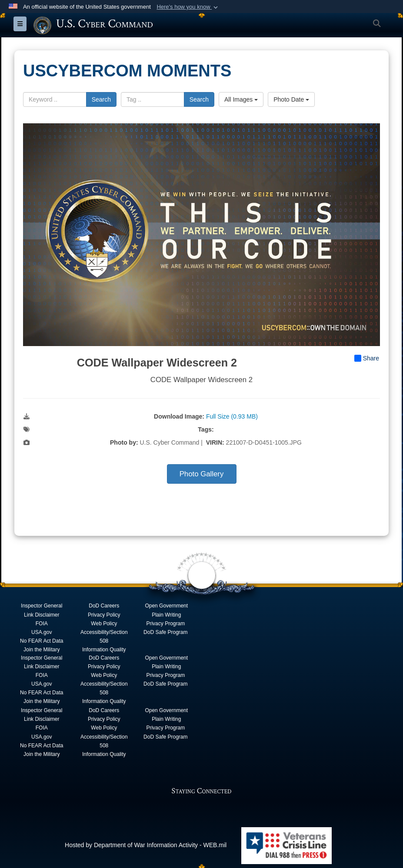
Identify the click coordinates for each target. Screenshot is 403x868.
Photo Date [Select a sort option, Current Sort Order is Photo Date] (291, 99)
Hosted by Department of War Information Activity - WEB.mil (146, 845)
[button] (188, 7)
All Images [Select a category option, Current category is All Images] (241, 99)
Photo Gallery (202, 474)
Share (367, 358)
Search (101, 99)
